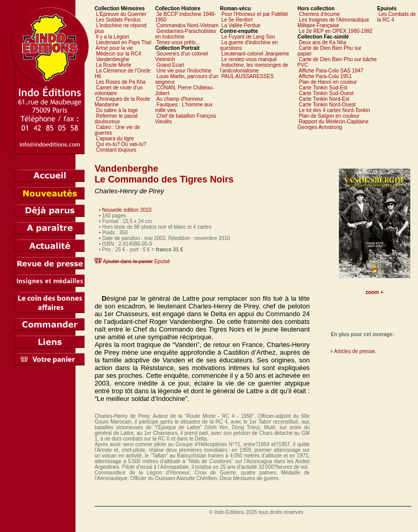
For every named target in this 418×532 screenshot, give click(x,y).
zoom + (375, 292)
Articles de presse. (355, 351)
